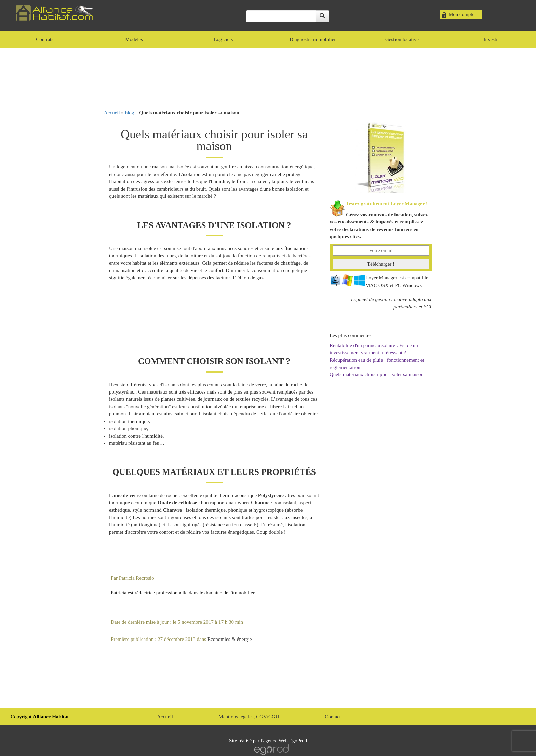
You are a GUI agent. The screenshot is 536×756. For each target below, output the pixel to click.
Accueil (112, 113)
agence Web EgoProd (285, 741)
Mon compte (461, 14)
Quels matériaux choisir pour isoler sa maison (377, 374)
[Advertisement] (268, 79)
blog (130, 113)
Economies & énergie (230, 639)
